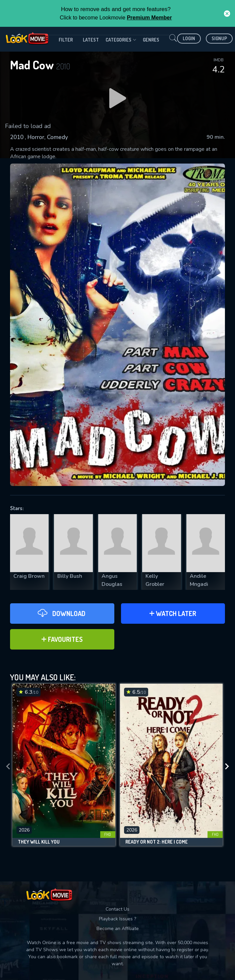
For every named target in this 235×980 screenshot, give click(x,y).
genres (151, 40)
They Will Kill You (39, 842)
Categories (121, 40)
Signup (219, 38)
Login (189, 38)
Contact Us (117, 909)
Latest (91, 40)
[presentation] (8, 767)
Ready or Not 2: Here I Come (157, 842)
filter (66, 40)
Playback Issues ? (117, 919)
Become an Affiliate (118, 929)
